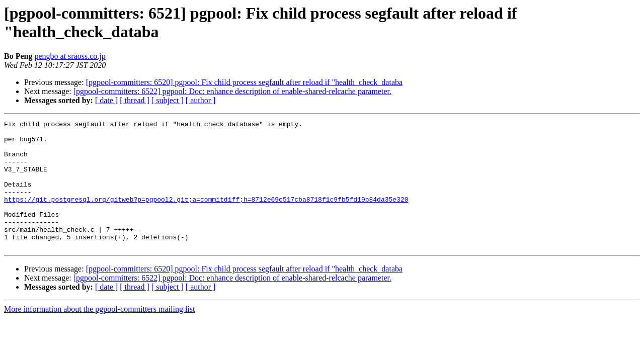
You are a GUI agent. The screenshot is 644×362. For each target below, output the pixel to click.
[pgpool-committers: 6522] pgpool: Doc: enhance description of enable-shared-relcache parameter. (232, 91)
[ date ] (106, 100)
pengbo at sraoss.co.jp (70, 56)
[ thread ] (135, 100)
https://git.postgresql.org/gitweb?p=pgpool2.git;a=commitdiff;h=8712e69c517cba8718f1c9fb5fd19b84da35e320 (206, 216)
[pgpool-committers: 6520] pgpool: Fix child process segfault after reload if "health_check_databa (244, 82)
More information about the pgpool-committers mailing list (100, 335)
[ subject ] (168, 100)
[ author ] (201, 100)
